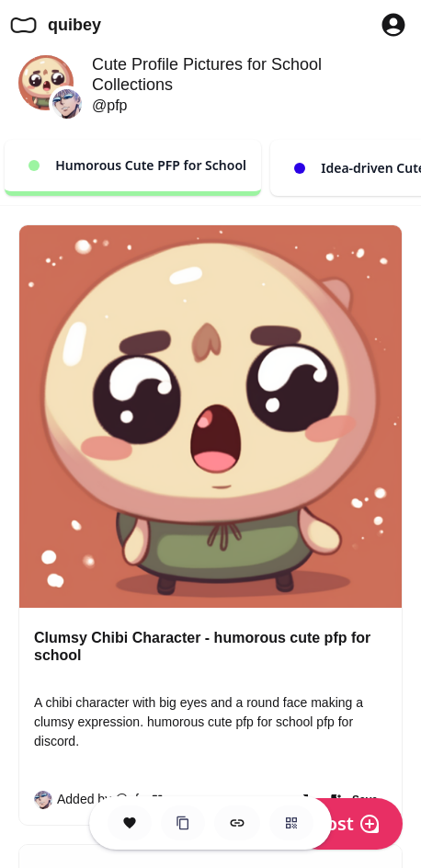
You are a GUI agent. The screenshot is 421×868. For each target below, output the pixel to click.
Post (347, 823)
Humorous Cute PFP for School (137, 165)
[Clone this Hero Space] (183, 823)
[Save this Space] (130, 823)
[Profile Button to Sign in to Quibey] (393, 25)
